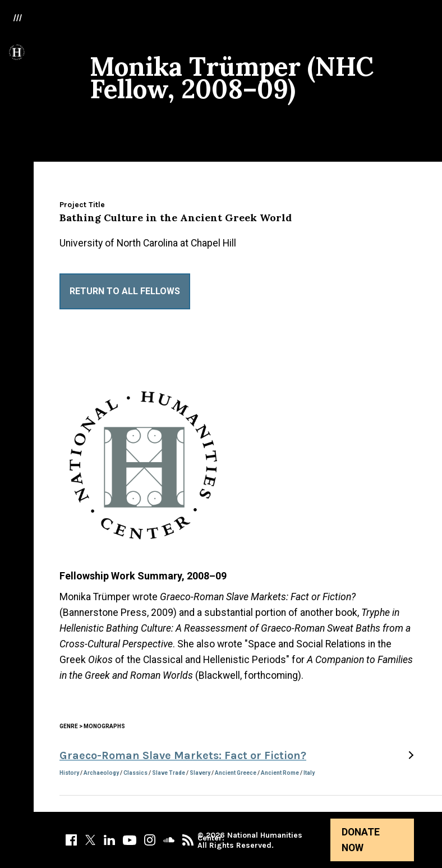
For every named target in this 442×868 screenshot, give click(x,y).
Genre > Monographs (92, 726)
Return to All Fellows (125, 291)
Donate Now (361, 840)
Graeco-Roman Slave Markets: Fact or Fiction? (183, 755)
